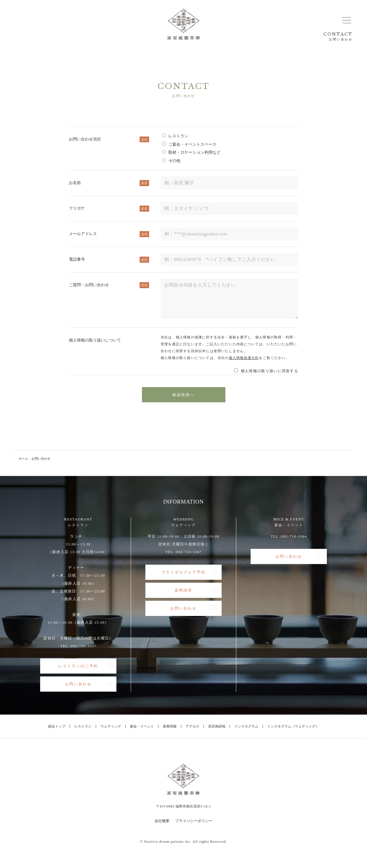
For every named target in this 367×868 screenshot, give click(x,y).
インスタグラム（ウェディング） (293, 726)
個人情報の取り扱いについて (95, 340)
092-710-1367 (189, 552)
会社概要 (162, 821)
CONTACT (338, 37)
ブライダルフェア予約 (190, 572)
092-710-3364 (294, 536)
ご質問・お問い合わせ (109, 285)
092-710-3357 (84, 646)
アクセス (192, 726)
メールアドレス (109, 234)
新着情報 (170, 726)
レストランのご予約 (85, 666)
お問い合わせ (89, 684)
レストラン (83, 726)
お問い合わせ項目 (109, 139)
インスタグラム (246, 726)
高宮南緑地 (217, 726)
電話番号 (109, 260)
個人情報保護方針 (244, 358)
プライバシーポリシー (194, 821)
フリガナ (109, 208)
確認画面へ (183, 395)
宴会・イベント (142, 726)
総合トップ (57, 726)
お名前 (109, 183)
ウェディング (111, 726)
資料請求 (196, 590)
